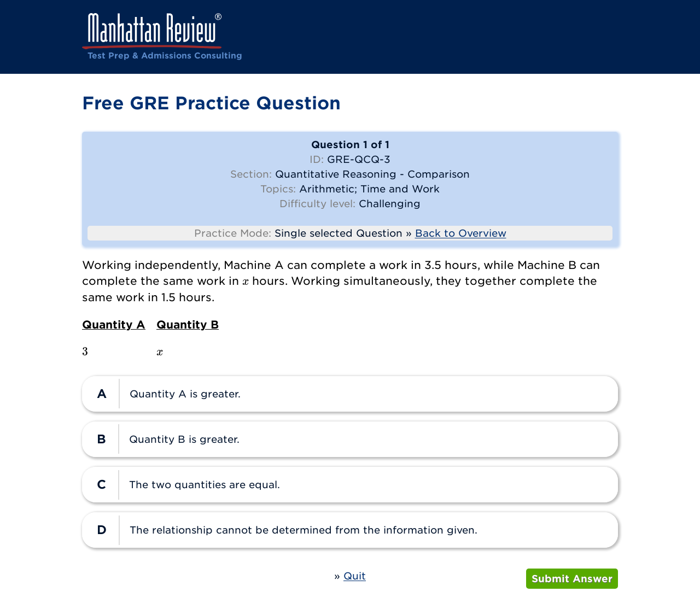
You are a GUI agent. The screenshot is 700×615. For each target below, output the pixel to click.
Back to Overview (461, 233)
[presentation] (246, 281)
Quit (355, 576)
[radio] (350, 394)
